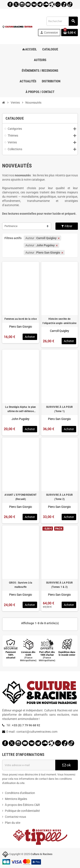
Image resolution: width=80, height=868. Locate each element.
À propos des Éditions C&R (22, 805)
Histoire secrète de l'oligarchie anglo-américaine (59, 321)
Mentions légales (16, 799)
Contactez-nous (15, 817)
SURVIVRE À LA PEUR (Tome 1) (59, 409)
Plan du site (13, 823)
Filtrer (67, 226)
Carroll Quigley (60, 331)
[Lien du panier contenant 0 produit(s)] (70, 33)
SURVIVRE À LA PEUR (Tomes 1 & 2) (59, 585)
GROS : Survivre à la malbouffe (21, 585)
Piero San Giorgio (21, 327)
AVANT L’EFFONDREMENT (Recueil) (20, 497)
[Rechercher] (62, 21)
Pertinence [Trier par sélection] (11, 226)
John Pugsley (20, 419)
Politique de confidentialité (22, 811)
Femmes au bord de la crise (21, 319)
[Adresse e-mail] (29, 765)
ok (67, 765)
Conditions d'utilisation (20, 793)
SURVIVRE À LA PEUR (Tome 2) (59, 497)
